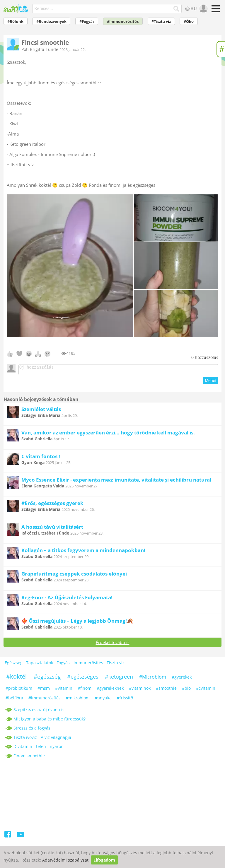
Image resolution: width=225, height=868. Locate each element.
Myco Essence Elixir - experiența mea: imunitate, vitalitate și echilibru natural (116, 481)
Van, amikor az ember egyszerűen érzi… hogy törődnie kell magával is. (108, 434)
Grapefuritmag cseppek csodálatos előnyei (74, 575)
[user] (203, 9)
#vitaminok (140, 690)
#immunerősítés (45, 700)
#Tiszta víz (161, 22)
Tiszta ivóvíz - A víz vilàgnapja (42, 739)
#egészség (47, 678)
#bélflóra (14, 700)
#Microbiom (153, 679)
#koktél (16, 678)
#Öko (189, 22)
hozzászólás (205, 357)
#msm (44, 690)
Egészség (14, 664)
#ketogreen (119, 678)
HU (191, 9)
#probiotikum (19, 690)
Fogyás (63, 664)
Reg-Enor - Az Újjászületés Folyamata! (67, 599)
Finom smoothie (29, 757)
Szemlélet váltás (41, 411)
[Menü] (215, 11)
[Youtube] (21, 837)
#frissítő (125, 700)
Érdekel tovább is (113, 644)
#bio (186, 690)
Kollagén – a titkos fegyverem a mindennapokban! (83, 552)
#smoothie (166, 690)
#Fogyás (87, 22)
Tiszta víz (116, 664)
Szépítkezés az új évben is (39, 711)
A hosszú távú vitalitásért (52, 529)
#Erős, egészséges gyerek (52, 505)
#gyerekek (182, 679)
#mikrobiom (78, 700)
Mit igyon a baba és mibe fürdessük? (50, 721)
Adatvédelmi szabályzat (65, 860)
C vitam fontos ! (41, 458)
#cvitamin (206, 690)
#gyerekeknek (110, 690)
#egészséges (83, 678)
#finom (85, 690)
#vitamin (64, 690)
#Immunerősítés (123, 22)
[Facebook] (8, 837)
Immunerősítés (88, 664)
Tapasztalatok (40, 664)
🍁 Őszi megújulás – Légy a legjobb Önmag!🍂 (77, 623)
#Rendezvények (51, 22)
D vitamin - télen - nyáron (39, 748)
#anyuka (103, 700)
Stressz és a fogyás (32, 730)
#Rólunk (15, 22)
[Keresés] (177, 9)
